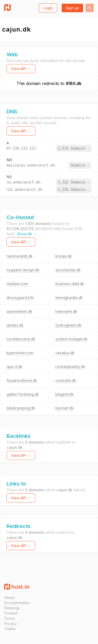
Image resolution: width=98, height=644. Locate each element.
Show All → (27, 234)
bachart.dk (65, 408)
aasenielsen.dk (19, 311)
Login (48, 8)
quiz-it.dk (15, 367)
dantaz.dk (15, 325)
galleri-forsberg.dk (23, 394)
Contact (11, 613)
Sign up (72, 8)
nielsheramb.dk (20, 256)
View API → (21, 69)
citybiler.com (17, 284)
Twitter (10, 629)
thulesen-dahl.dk (70, 284)
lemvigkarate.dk (69, 298)
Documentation (17, 603)
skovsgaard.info (20, 298)
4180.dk (74, 83)
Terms (10, 618)
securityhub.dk (68, 270)
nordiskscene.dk (21, 339)
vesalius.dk (65, 353)
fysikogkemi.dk (68, 325)
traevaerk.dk (66, 311)
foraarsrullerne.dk (22, 380)
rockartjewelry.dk (70, 367)
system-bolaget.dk (71, 339)
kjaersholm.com (20, 353)
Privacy (11, 624)
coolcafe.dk (66, 380)
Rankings (12, 608)
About (9, 597)
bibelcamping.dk (21, 408)
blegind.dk (65, 394)
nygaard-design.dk (23, 270)
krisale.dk (64, 256)
